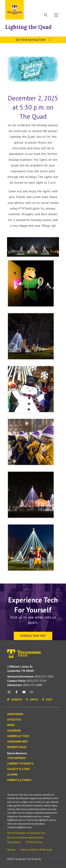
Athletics (14, 720)
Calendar (14, 731)
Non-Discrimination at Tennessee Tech (26, 833)
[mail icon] (31, 693)
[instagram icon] (10, 693)
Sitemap (11, 850)
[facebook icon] (16, 693)
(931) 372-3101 (31, 676)
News (11, 725)
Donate (47, 4)
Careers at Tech (18, 736)
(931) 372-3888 (25, 685)
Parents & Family (19, 780)
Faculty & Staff (19, 769)
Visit (57, 4)
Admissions (15, 714)
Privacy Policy (14, 842)
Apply (38, 4)
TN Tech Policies (34, 842)
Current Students (20, 764)
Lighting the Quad (28, 27)
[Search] (46, 15)
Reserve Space (17, 747)
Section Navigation (33, 40)
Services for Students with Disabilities (25, 838)
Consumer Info (18, 742)
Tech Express (16, 758)
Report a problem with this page (37, 850)
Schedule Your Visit (33, 636)
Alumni (12, 775)
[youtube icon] (24, 693)
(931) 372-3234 (27, 681)
